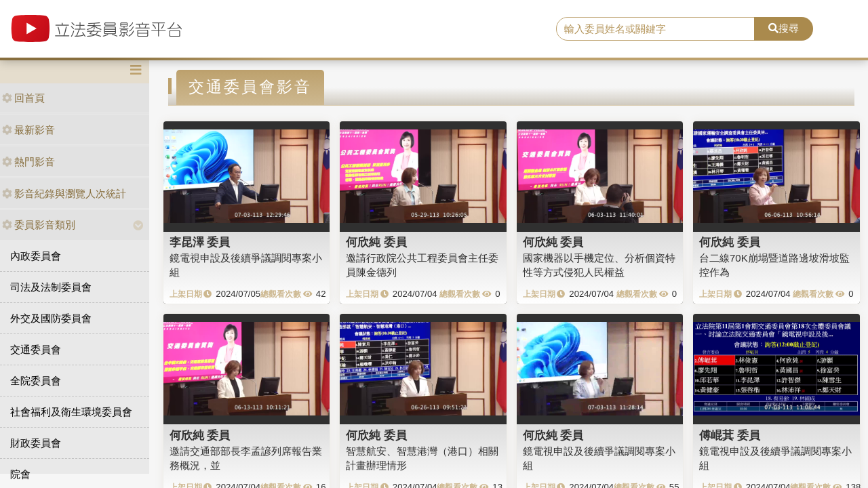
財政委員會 (36, 443)
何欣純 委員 (376, 242)
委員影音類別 (39, 225)
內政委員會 (36, 256)
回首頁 (23, 98)
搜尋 (784, 28)
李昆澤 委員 (200, 242)
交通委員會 (36, 349)
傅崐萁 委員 (730, 435)
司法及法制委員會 (51, 287)
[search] (655, 29)
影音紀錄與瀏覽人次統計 (64, 194)
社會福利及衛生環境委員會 (71, 412)
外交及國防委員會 (51, 318)
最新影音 (28, 130)
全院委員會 (36, 381)
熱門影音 (28, 162)
